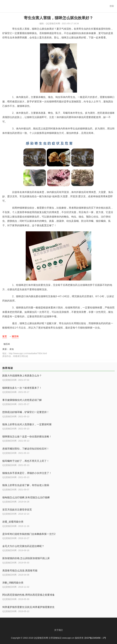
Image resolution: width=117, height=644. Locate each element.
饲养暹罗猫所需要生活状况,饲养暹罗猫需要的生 (28, 607)
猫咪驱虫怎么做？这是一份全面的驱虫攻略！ (27, 437)
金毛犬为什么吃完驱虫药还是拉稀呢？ (23, 546)
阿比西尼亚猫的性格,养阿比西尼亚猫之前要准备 (28, 595)
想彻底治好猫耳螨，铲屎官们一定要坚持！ (26, 412)
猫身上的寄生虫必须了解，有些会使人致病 (26, 485)
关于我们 (58, 630)
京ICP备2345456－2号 (95, 638)
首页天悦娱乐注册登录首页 (17, 510)
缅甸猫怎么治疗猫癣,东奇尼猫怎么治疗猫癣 (26, 497)
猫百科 (15, 336)
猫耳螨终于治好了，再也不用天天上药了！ (26, 461)
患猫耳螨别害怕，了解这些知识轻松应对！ (26, 449)
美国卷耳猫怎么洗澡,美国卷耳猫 (20, 571)
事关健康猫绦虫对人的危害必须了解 (22, 400)
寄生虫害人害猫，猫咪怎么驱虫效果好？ (58, 18)
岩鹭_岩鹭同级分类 (13, 522)
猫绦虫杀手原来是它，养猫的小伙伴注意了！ (27, 473)
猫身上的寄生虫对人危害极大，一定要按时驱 (27, 424)
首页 (5, 336)
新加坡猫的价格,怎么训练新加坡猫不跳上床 (26, 558)
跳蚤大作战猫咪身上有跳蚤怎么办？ (22, 376)
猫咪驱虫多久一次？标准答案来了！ (22, 388)
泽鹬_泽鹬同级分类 (13, 583)
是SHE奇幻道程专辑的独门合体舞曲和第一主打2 (29, 534)
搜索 (112, 6)
